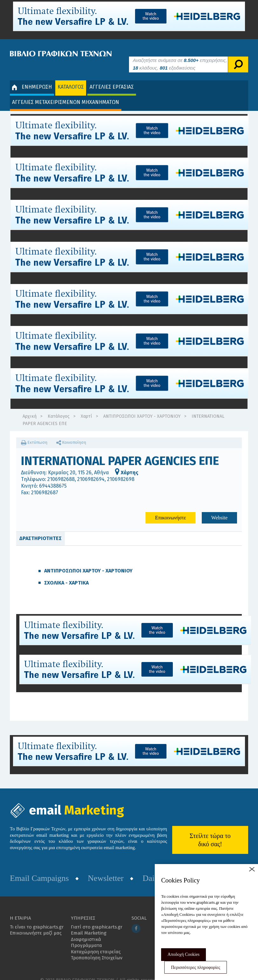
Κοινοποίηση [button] (71, 433)
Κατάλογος (59, 407)
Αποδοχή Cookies (183, 954)
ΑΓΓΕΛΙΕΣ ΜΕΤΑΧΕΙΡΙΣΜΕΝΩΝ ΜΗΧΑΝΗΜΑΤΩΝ (66, 93)
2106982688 (61, 470)
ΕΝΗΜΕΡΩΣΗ (32, 78)
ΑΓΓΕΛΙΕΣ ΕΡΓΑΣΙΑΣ (112, 77)
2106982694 (91, 470)
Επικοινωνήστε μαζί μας (36, 923)
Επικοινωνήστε (170, 508)
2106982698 (121, 470)
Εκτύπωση (34, 433)
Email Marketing (89, 923)
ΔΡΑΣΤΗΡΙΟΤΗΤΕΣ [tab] (41, 529)
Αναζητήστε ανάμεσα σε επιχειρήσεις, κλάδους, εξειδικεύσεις (180, 54)
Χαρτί (86, 407)
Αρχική (30, 407)
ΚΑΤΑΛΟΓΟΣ (71, 77)
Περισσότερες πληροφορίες (196, 967)
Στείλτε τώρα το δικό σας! (210, 831)
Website (219, 508)
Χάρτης (127, 463)
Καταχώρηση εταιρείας (96, 942)
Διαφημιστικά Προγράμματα (86, 933)
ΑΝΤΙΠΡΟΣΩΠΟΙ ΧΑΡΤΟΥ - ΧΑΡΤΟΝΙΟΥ (142, 407)
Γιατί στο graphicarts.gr (97, 917)
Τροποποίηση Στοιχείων (97, 948)
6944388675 (53, 476)
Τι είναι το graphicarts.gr (37, 917)
